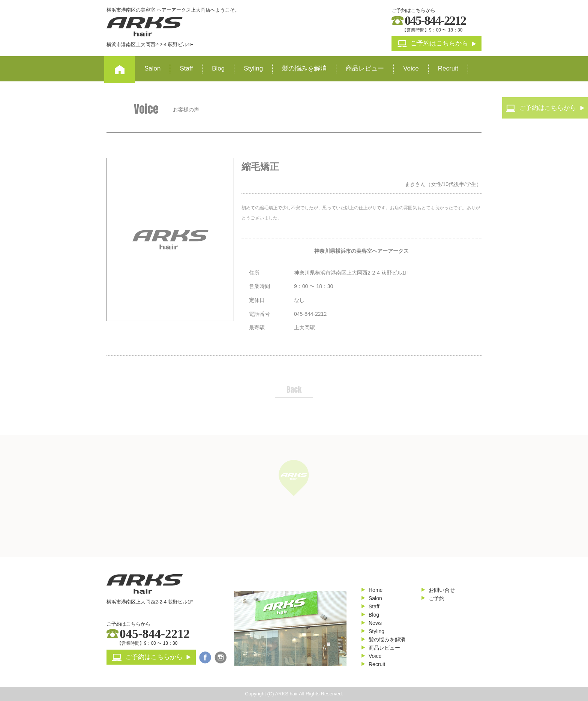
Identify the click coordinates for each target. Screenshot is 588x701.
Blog (218, 68)
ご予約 (436, 598)
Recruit (448, 68)
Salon (152, 68)
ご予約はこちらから (437, 44)
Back (294, 390)
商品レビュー (365, 68)
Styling (253, 68)
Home (376, 590)
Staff (186, 68)
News (375, 623)
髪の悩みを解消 (304, 68)
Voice (411, 68)
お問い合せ (442, 590)
